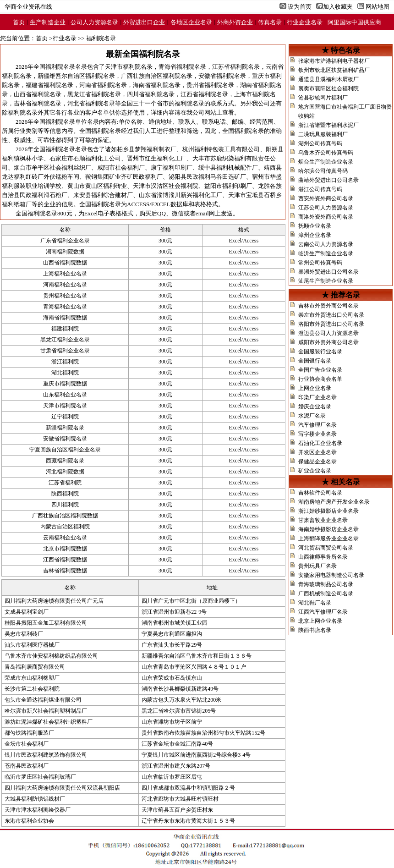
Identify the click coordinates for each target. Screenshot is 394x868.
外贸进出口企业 (144, 22)
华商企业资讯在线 (28, 7)
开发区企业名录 (317, 452)
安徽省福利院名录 (222, 76)
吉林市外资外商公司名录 (328, 306)
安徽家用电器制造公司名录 (331, 575)
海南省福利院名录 (157, 85)
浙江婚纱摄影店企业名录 (328, 511)
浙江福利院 (65, 362)
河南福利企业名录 (65, 285)
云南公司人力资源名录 (326, 244)
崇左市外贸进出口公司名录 (331, 315)
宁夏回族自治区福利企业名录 (65, 450)
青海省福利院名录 (182, 67)
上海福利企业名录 (65, 274)
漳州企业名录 (315, 235)
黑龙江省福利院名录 (94, 94)
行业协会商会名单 (320, 379)
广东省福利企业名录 (65, 241)
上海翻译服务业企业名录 (328, 538)
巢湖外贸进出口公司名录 (328, 272)
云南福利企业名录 (65, 538)
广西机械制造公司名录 (326, 593)
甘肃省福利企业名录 (65, 351)
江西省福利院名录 (204, 94)
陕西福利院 (65, 494)
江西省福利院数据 (65, 560)
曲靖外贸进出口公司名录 (328, 180)
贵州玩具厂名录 (317, 566)
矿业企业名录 (315, 471)
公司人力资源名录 (94, 22)
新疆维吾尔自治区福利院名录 (76, 76)
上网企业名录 (315, 388)
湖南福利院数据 (65, 252)
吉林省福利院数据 (65, 571)
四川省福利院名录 (151, 94)
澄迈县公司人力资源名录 (328, 333)
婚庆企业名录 (315, 407)
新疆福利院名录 (65, 428)
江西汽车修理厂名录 (323, 612)
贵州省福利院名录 (210, 85)
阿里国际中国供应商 (354, 22)
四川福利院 (65, 505)
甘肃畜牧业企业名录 (323, 520)
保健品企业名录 (317, 461)
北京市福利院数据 (65, 549)
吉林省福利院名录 (38, 103)
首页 (19, 22)
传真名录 (270, 22)
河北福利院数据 (65, 472)
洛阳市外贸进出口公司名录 (331, 324)
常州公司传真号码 (320, 263)
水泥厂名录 (312, 416)
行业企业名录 (305, 22)
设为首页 (300, 7)
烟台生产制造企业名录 (326, 162)
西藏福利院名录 (65, 461)
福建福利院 (65, 329)
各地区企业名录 (191, 22)
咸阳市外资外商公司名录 (328, 342)
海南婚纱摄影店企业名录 (328, 529)
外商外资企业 (235, 22)
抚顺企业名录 (315, 226)
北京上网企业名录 (320, 621)
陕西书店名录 (315, 630)
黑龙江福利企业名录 (65, 340)
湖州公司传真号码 (320, 143)
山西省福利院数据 (65, 263)
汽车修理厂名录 (317, 425)
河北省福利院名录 (91, 103)
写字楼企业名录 (317, 434)
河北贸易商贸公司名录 (326, 548)
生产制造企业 (48, 22)
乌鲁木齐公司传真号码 (326, 153)
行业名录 (65, 38)
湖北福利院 (65, 373)
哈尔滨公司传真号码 (323, 171)
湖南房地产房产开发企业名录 (334, 502)
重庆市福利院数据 (65, 384)
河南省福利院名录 (103, 85)
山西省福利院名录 (38, 94)
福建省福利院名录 (49, 85)
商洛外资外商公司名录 (326, 217)
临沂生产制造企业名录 (326, 253)
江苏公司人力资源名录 (326, 208)
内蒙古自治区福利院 (65, 527)
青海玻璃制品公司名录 (326, 584)
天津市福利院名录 (129, 67)
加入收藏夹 (338, 7)
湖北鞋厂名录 (315, 603)
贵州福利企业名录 (65, 296)
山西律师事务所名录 (323, 557)
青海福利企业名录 (65, 307)
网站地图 (378, 7)
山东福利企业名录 (65, 395)
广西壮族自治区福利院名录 (157, 76)
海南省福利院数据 (65, 318)
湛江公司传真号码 (320, 189)
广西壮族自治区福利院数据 (65, 516)
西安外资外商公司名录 (326, 198)
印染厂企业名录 (317, 397)
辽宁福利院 (65, 417)
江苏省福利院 (65, 483)
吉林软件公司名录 (320, 493)
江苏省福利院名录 (236, 67)
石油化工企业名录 (320, 443)
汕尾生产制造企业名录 (326, 281)
